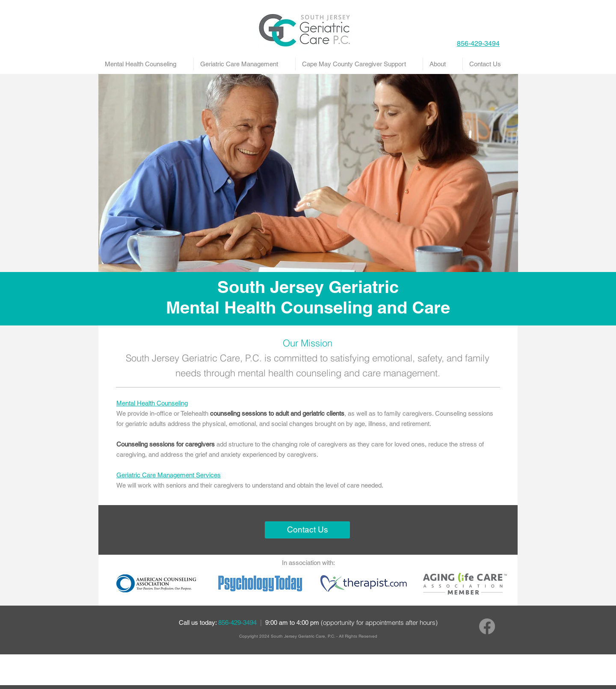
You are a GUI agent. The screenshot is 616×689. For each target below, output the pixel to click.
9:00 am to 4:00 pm (351, 622)
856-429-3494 (238, 622)
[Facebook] (487, 626)
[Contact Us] (307, 530)
